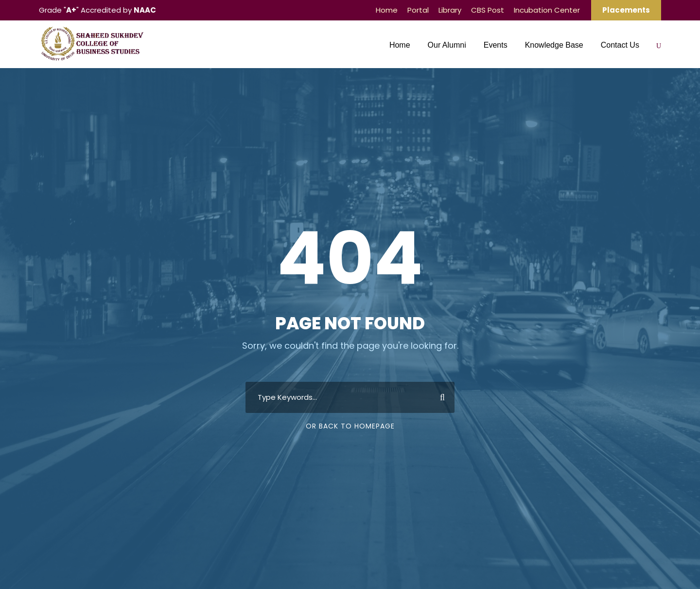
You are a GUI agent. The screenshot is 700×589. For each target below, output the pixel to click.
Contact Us (620, 45)
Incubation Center (547, 10)
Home (387, 10)
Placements (626, 10)
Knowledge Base (554, 45)
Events (496, 45)
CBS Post (488, 10)
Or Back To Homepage (350, 426)
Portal (418, 10)
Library (450, 10)
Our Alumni (447, 45)
